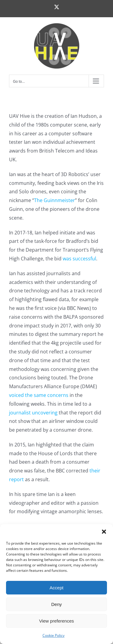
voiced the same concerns (39, 395)
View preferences (57, 621)
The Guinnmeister (55, 200)
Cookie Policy (53, 635)
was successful (79, 259)
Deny (56, 604)
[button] (104, 532)
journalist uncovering (33, 413)
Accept (57, 588)
